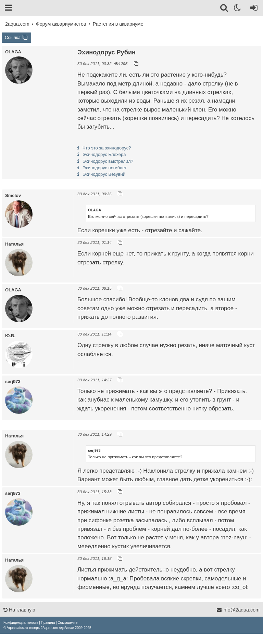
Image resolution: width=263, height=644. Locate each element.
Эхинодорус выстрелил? (108, 161)
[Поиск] (224, 9)
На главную (19, 610)
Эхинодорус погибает (105, 168)
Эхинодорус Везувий (104, 174)
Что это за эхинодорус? (107, 148)
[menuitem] (21, 623)
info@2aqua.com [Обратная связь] (238, 610)
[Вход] (253, 9)
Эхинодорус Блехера (104, 154)
